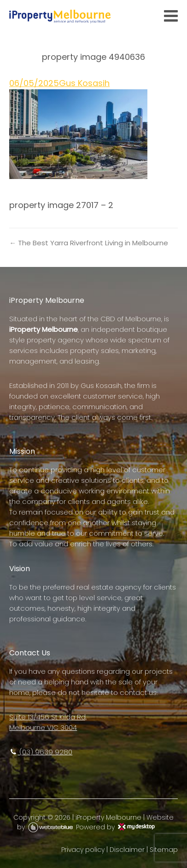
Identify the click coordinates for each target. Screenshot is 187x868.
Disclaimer (127, 850)
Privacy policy (83, 850)
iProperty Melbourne (108, 817)
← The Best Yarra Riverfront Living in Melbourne (89, 243)
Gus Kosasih (84, 83)
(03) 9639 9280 (41, 752)
